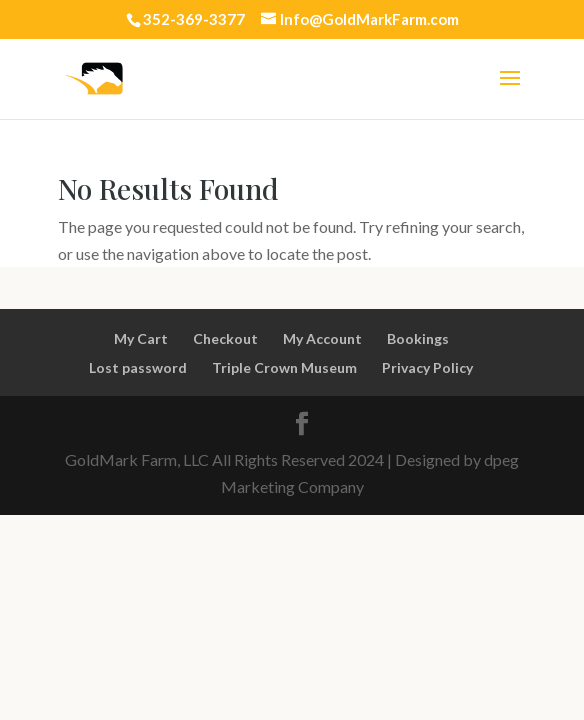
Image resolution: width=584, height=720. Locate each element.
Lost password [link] (138, 367)
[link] (93, 76)
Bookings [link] (418, 338)
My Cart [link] (141, 338)
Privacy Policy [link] (427, 367)
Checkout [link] (225, 338)
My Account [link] (322, 338)
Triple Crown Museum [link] (284, 367)
